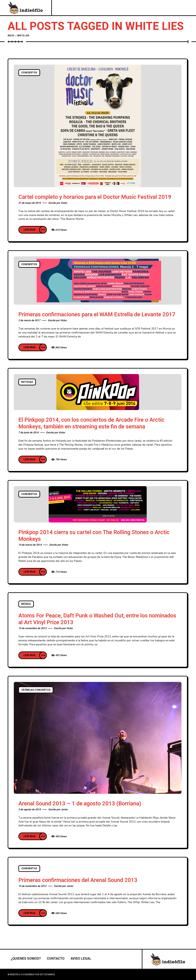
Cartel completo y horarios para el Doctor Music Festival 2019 (95, 197)
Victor (64, 203)
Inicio (11, 36)
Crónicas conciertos (36, 690)
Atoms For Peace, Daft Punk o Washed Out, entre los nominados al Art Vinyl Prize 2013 (97, 619)
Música (26, 604)
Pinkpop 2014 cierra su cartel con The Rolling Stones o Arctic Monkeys (94, 536)
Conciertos (29, 73)
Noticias (27, 382)
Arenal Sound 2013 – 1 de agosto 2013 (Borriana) (80, 804)
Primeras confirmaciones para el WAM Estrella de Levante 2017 (97, 315)
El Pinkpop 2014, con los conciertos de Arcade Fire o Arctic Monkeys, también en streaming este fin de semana (91, 423)
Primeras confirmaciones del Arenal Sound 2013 (78, 880)
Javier (64, 810)
